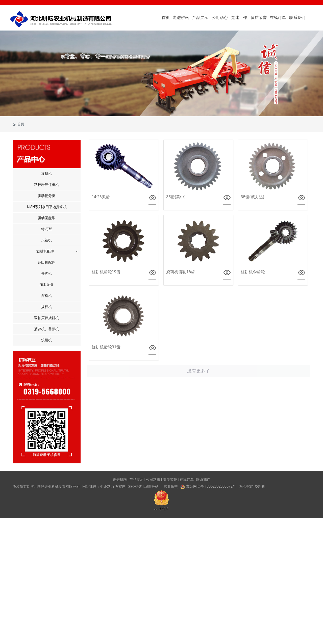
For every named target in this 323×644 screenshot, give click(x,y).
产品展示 (136, 480)
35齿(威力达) (252, 197)
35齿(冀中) (176, 197)
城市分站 (152, 487)
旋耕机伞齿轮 (253, 272)
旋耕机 (260, 487)
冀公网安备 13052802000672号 (211, 486)
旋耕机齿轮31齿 (106, 347)
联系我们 (203, 480)
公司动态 (153, 480)
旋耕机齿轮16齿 (181, 272)
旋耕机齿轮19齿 (106, 272)
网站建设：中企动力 (98, 487)
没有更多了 (198, 371)
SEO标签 (135, 487)
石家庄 (120, 487)
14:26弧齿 (101, 197)
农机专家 (246, 487)
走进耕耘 (120, 480)
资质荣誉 (170, 480)
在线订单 (187, 480)
